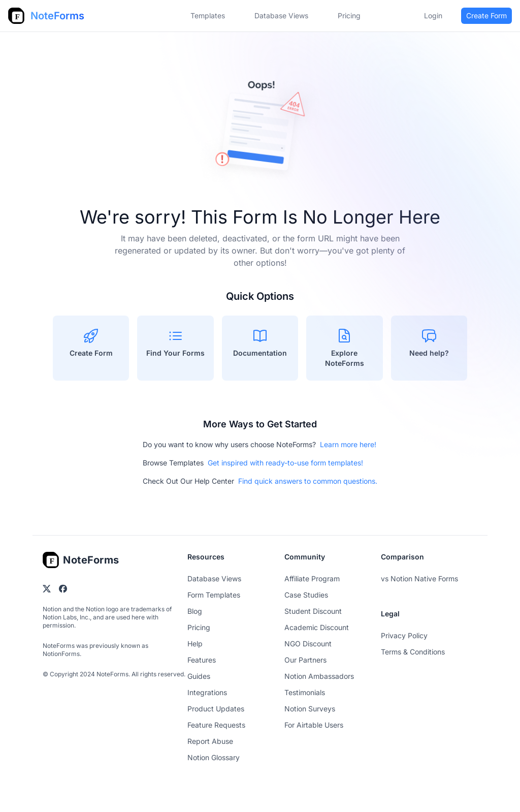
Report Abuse (210, 741)
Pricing (199, 627)
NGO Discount (308, 644)
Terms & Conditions (413, 652)
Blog (195, 611)
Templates (208, 15)
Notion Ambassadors (319, 676)
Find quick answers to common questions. (308, 481)
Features (202, 660)
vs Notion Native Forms (419, 579)
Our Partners (305, 660)
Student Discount (313, 611)
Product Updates (216, 709)
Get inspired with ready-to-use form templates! (285, 463)
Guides (199, 676)
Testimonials (305, 692)
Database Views (281, 15)
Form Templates (214, 595)
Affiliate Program (312, 579)
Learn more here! (348, 444)
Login (433, 15)
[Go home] (81, 560)
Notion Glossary (214, 757)
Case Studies (306, 595)
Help (195, 644)
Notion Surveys (310, 709)
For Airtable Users (314, 725)
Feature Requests (216, 725)
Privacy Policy (404, 635)
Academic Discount (317, 627)
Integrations (207, 692)
